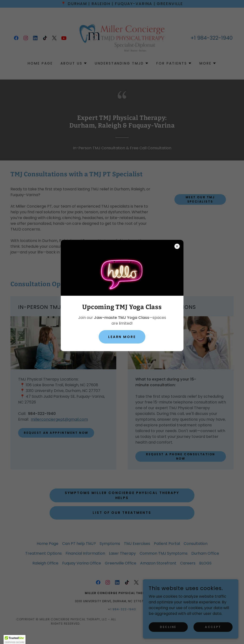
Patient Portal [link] (167, 544)
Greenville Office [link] (121, 563)
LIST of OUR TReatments (122, 513)
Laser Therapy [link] (122, 553)
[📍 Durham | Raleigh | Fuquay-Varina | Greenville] (122, 4)
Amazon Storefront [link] (158, 563)
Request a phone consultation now (181, 456)
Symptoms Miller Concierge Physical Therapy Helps (122, 495)
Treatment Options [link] (43, 553)
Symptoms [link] (110, 544)
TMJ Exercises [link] (137, 544)
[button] (74, 63)
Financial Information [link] (85, 553)
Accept (213, 627)
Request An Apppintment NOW (56, 433)
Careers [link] (188, 563)
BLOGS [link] (205, 563)
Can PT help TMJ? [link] (79, 544)
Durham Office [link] (205, 553)
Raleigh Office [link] (45, 563)
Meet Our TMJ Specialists (200, 199)
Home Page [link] (40, 63)
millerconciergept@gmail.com (59, 419)
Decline (168, 627)
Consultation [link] (196, 544)
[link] (16, 38)
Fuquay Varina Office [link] (82, 563)
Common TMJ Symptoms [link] (164, 553)
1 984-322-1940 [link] (213, 38)
